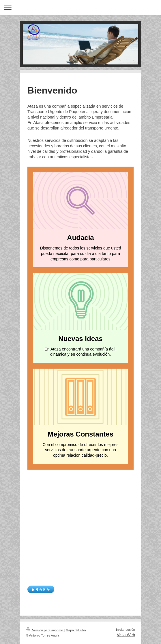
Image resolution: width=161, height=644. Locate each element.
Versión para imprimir (45, 630)
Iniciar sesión (126, 630)
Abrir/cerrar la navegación (80, 8)
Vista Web (126, 635)
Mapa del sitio (76, 630)
